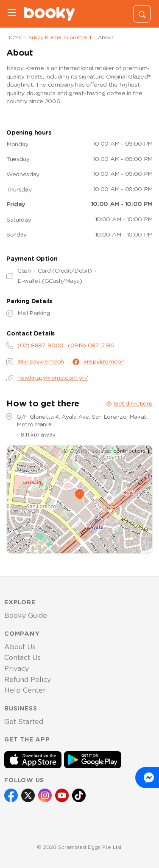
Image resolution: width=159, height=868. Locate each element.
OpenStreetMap (91, 451)
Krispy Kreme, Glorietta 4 (60, 37)
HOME (14, 37)
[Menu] (12, 14)
